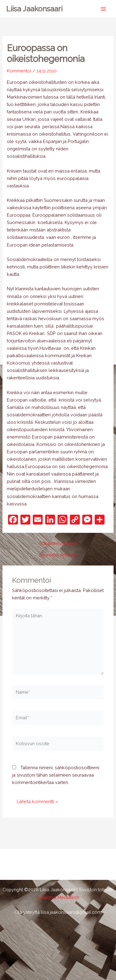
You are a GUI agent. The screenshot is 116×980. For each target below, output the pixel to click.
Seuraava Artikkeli (58, 555)
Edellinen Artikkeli (58, 543)
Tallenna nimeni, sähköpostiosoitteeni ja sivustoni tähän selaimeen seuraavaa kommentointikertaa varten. (56, 775)
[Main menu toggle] (103, 9)
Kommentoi (19, 71)
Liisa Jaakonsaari (34, 9)
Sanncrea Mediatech (58, 897)
